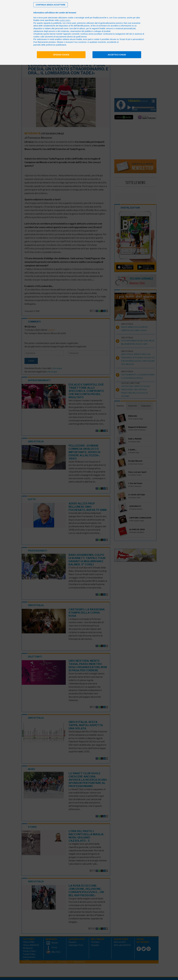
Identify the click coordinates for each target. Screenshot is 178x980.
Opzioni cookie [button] (61, 55)
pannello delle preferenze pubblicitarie (50, 45)
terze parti (72, 23)
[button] (51, 5)
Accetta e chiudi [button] (117, 55)
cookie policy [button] (65, 20)
